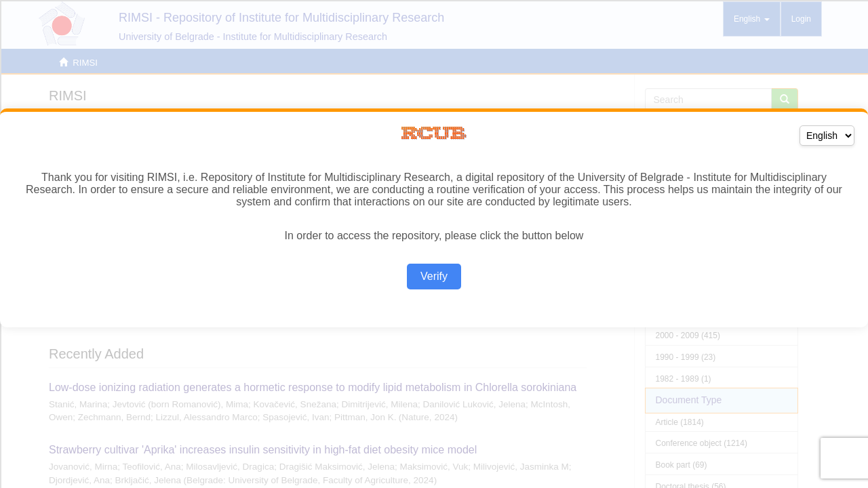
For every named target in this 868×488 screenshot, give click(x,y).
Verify (434, 276)
